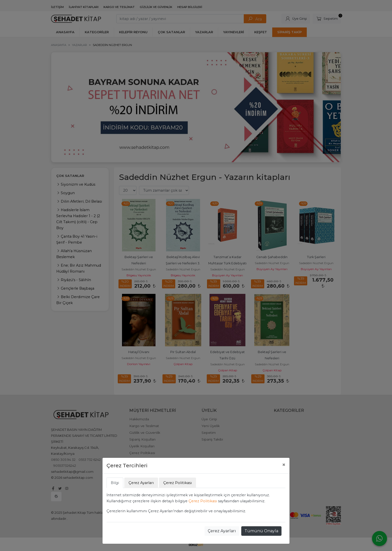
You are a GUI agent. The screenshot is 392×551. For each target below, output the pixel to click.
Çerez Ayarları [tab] (141, 483)
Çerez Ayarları (222, 531)
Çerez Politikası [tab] (177, 483)
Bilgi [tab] (115, 483)
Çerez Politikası (203, 501)
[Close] (284, 465)
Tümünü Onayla (261, 531)
